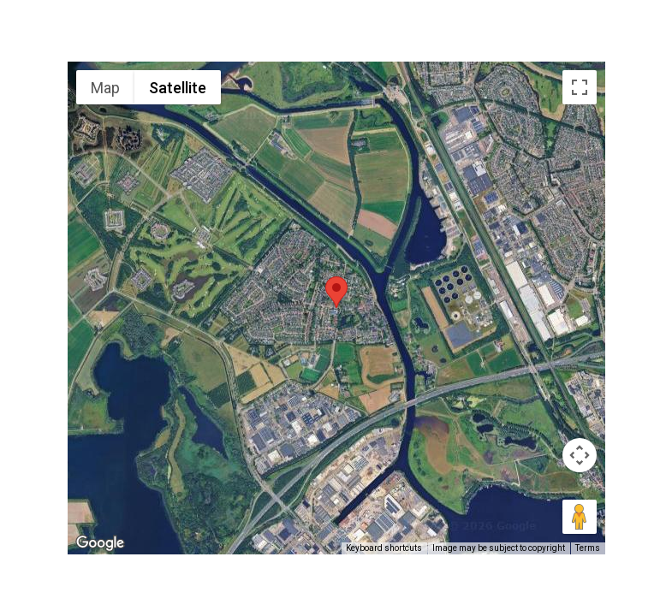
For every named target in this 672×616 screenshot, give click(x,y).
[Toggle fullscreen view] (580, 87)
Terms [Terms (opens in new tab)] (588, 548)
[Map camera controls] (580, 455)
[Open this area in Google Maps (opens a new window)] (100, 543)
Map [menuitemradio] (105, 88)
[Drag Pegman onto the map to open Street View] (580, 517)
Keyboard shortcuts (384, 548)
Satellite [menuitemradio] (178, 88)
